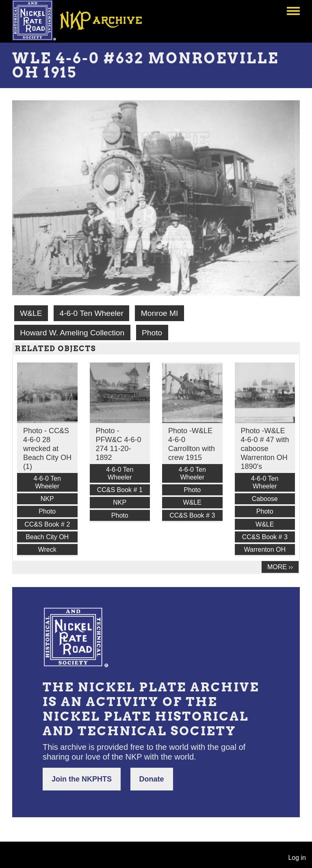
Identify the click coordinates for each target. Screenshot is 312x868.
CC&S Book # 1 (120, 490)
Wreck (47, 550)
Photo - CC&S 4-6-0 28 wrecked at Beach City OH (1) (47, 449)
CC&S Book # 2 (47, 524)
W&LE (31, 313)
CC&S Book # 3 (192, 515)
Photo (152, 333)
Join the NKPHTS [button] (82, 779)
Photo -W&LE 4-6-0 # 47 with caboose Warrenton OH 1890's (265, 449)
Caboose (265, 499)
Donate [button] (152, 779)
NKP (47, 499)
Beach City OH (47, 537)
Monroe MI (160, 313)
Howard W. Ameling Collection (72, 333)
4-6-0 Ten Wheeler (91, 313)
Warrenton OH (265, 550)
